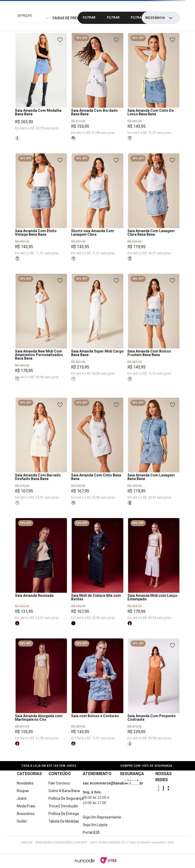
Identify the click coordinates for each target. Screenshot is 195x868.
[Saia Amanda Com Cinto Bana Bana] (97, 458)
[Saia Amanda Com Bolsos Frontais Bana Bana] (154, 336)
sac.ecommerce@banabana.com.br (113, 783)
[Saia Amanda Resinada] (41, 578)
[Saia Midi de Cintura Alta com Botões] (97, 578)
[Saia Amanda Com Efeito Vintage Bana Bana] (41, 214)
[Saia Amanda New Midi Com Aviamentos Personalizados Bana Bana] (41, 336)
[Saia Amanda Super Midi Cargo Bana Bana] (97, 336)
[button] (17, 138)
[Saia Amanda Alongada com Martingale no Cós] (41, 699)
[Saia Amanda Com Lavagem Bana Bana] (154, 458)
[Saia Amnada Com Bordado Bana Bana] (97, 93)
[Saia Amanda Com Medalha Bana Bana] (41, 93)
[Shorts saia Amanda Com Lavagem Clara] (97, 214)
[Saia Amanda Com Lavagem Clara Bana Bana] (154, 214)
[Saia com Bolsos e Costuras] (97, 699)
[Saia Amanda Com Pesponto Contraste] (154, 699)
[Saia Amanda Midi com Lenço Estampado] (154, 578)
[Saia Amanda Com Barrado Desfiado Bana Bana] (41, 458)
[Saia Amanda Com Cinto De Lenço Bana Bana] (154, 93)
